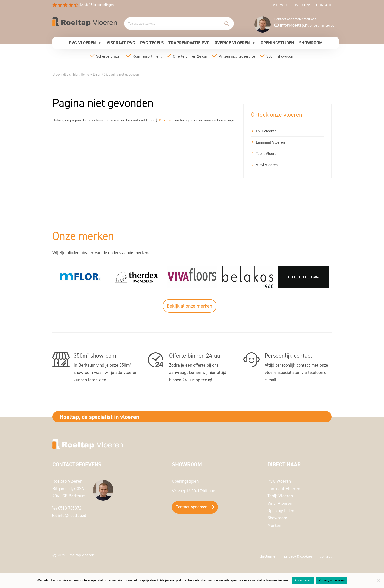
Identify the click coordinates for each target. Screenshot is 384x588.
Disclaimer (268, 556)
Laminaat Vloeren (270, 142)
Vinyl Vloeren (267, 165)
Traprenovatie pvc (189, 43)
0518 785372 (70, 508)
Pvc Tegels (152, 43)
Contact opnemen (192, 507)
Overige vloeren (235, 43)
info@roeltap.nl (72, 515)
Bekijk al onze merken (190, 306)
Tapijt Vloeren (267, 153)
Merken (274, 525)
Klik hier (166, 120)
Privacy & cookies (298, 556)
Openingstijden (277, 43)
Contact (324, 5)
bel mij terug (324, 25)
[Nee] (378, 580)
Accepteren (303, 580)
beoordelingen (101, 5)
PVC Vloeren (85, 43)
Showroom (311, 43)
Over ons (302, 5)
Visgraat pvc (121, 43)
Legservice (278, 5)
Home (85, 74)
